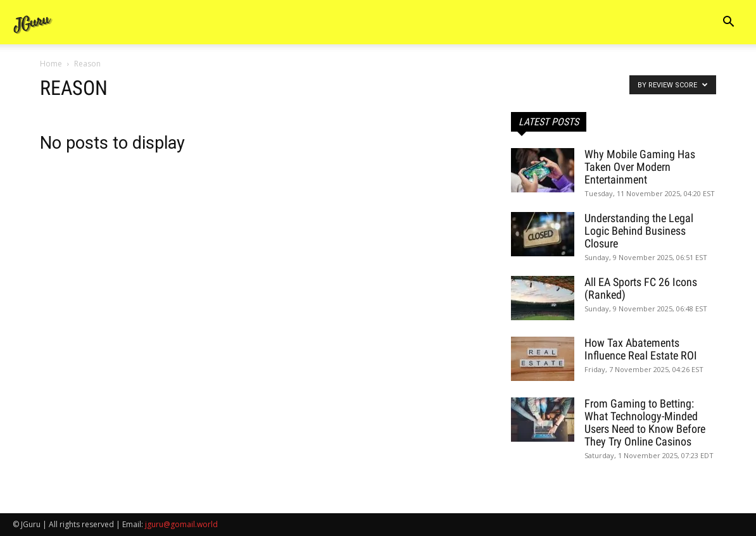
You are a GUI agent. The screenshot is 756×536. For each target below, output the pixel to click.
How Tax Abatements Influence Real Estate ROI (641, 349)
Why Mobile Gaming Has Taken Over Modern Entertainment (640, 167)
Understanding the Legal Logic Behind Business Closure (639, 231)
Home (51, 64)
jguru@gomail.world (181, 524)
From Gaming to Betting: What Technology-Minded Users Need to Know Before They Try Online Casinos (645, 422)
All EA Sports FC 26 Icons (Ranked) (641, 288)
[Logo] (33, 22)
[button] (728, 23)
